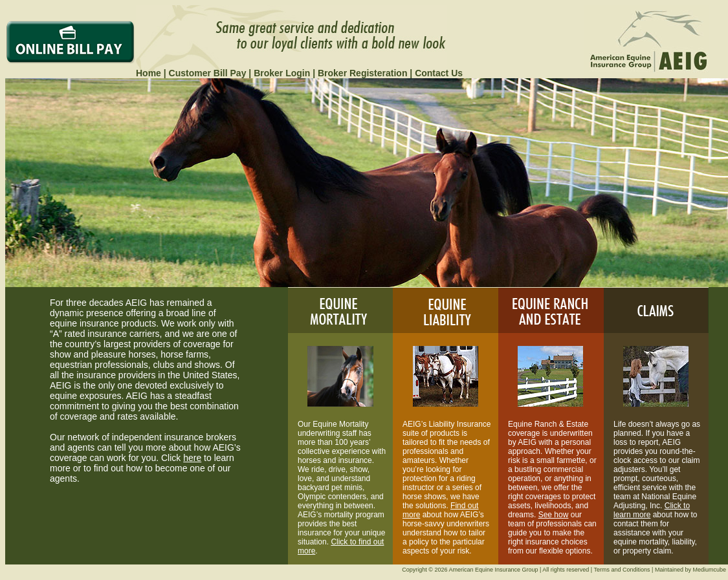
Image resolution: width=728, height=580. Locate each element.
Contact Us (439, 73)
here (192, 458)
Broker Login (282, 73)
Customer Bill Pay (208, 73)
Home (149, 73)
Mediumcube (709, 570)
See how (554, 515)
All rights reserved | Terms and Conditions (596, 570)
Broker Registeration (362, 73)
